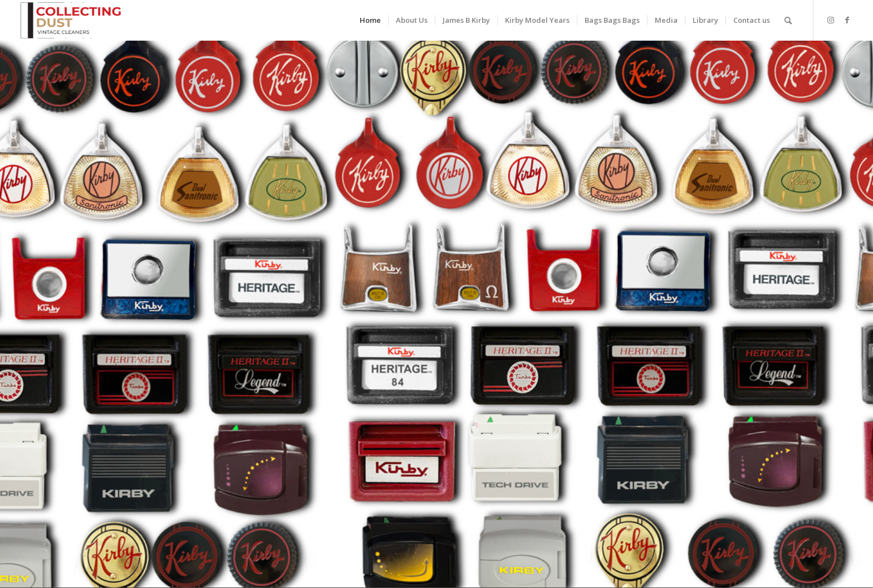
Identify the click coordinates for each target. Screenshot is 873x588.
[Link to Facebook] (847, 20)
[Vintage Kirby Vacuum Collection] (71, 20)
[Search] (788, 20)
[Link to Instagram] (831, 20)
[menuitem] (370, 20)
